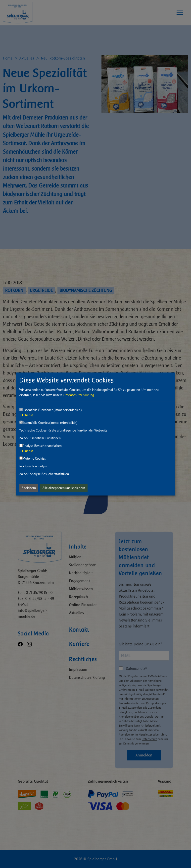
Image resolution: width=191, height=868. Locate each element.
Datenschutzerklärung (79, 395)
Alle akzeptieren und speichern (64, 488)
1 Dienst (26, 415)
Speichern (29, 488)
